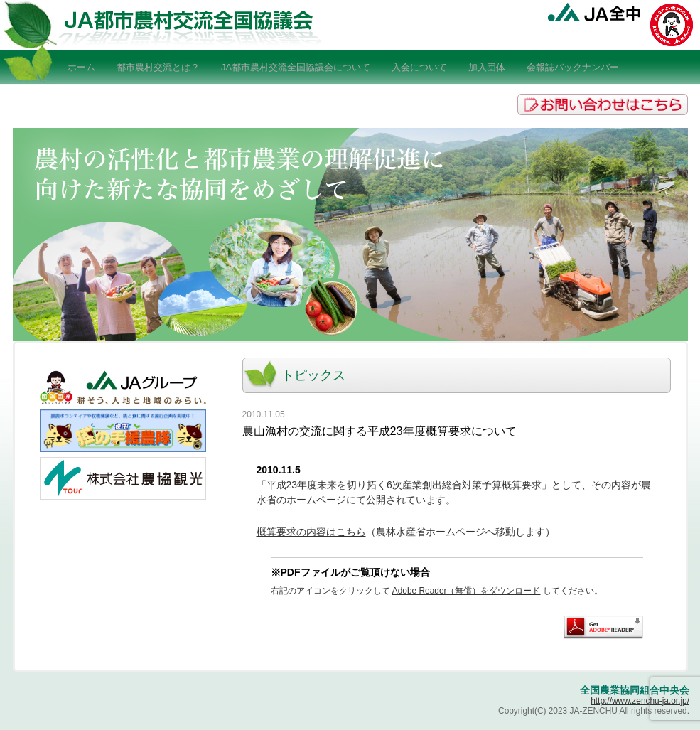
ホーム (81, 67)
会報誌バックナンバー (573, 67)
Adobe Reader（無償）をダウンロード (467, 591)
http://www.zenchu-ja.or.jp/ (640, 701)
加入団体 (487, 67)
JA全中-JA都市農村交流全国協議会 (192, 25)
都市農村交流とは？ (158, 67)
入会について (419, 67)
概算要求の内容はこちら (311, 532)
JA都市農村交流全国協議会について (296, 67)
